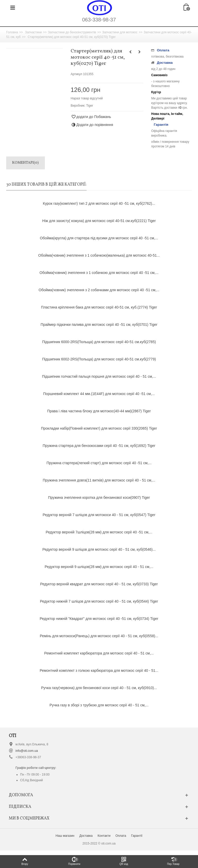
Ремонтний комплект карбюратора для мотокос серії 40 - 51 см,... (99, 653)
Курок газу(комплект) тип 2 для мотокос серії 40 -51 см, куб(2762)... (99, 203)
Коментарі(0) (25, 163)
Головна (12, 32)
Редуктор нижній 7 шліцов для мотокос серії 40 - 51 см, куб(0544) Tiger (99, 601)
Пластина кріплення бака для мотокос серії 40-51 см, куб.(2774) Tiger (99, 307)
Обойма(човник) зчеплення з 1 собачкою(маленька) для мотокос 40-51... (99, 255)
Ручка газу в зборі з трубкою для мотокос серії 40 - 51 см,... (99, 705)
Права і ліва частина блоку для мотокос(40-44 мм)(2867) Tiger (99, 411)
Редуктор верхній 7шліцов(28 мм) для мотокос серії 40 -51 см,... (99, 532)
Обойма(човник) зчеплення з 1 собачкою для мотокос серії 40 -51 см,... (99, 273)
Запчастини (33, 32)
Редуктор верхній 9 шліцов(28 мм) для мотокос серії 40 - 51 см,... (99, 567)
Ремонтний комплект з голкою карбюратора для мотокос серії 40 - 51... (99, 670)
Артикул (76, 74)
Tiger (90, 106)
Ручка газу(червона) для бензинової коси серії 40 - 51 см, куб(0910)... (99, 688)
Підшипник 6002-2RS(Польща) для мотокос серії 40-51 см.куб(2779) (99, 359)
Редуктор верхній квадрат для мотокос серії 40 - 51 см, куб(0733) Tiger (99, 584)
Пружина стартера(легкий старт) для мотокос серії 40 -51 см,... (99, 463)
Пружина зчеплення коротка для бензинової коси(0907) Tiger (99, 498)
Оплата (121, 836)
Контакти (104, 836)
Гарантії (137, 836)
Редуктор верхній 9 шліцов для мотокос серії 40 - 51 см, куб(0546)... (99, 549)
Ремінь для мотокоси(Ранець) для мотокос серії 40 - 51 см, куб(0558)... (99, 636)
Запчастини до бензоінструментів (72, 32)
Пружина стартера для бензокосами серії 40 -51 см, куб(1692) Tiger (99, 446)
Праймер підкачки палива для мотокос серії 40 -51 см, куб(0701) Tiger (99, 325)
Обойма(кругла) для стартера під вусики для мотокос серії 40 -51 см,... (99, 238)
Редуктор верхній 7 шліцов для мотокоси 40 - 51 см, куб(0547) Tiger (99, 515)
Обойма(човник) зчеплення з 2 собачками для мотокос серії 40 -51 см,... (99, 290)
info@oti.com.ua (27, 751)
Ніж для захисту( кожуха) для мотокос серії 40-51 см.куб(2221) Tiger (99, 221)
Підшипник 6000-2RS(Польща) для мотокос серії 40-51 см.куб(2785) (99, 342)
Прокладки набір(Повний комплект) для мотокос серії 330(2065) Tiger (99, 428)
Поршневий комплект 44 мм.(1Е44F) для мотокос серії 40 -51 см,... (99, 394)
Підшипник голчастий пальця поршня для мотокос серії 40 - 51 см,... (99, 376)
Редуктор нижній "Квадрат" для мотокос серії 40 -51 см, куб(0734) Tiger (99, 619)
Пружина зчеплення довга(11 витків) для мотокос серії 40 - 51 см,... (99, 480)
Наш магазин (65, 836)
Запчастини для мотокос (120, 32)
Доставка (86, 836)
